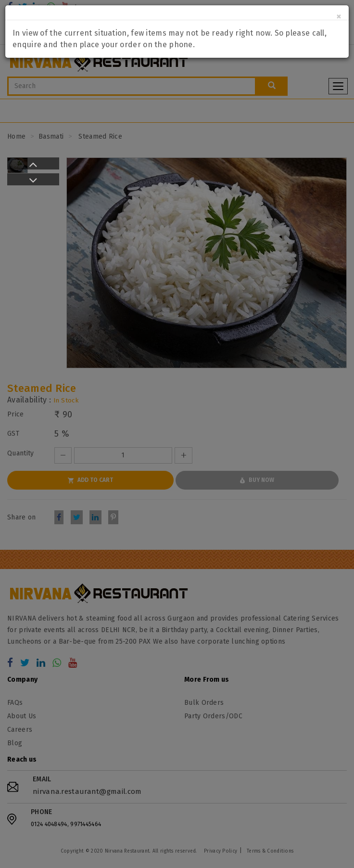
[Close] (339, 17)
